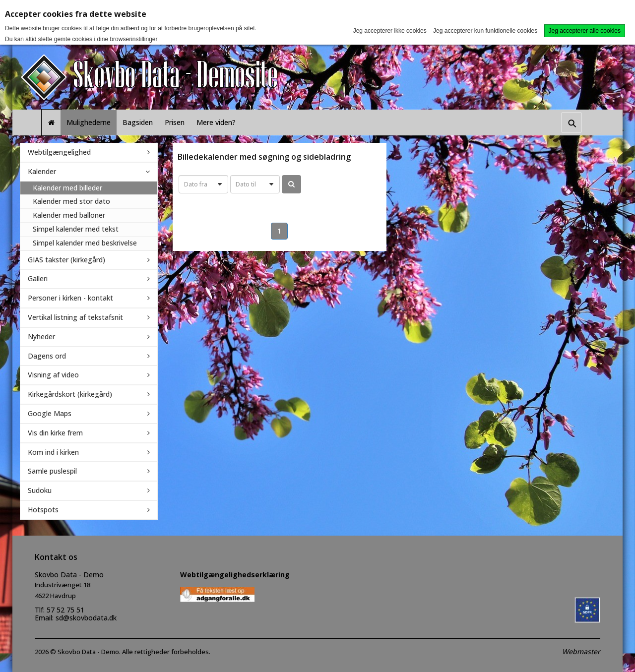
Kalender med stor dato (71, 201)
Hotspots (43, 510)
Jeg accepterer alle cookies (585, 31)
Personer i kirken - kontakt (70, 298)
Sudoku (40, 490)
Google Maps (50, 413)
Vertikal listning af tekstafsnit (75, 317)
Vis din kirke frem (55, 433)
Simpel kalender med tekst (76, 229)
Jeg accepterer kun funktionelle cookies (485, 31)
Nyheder (41, 336)
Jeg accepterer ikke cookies (390, 31)
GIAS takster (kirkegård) (66, 260)
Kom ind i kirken (53, 452)
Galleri (38, 278)
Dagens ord (47, 356)
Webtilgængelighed (59, 152)
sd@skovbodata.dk (86, 618)
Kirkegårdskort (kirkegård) (70, 394)
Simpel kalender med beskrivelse (85, 243)
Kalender (42, 171)
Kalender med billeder (67, 188)
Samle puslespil (52, 471)
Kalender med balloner (69, 215)
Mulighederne (89, 122)
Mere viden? (216, 122)
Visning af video (53, 375)
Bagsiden (138, 122)
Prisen (175, 122)
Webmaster (581, 651)
